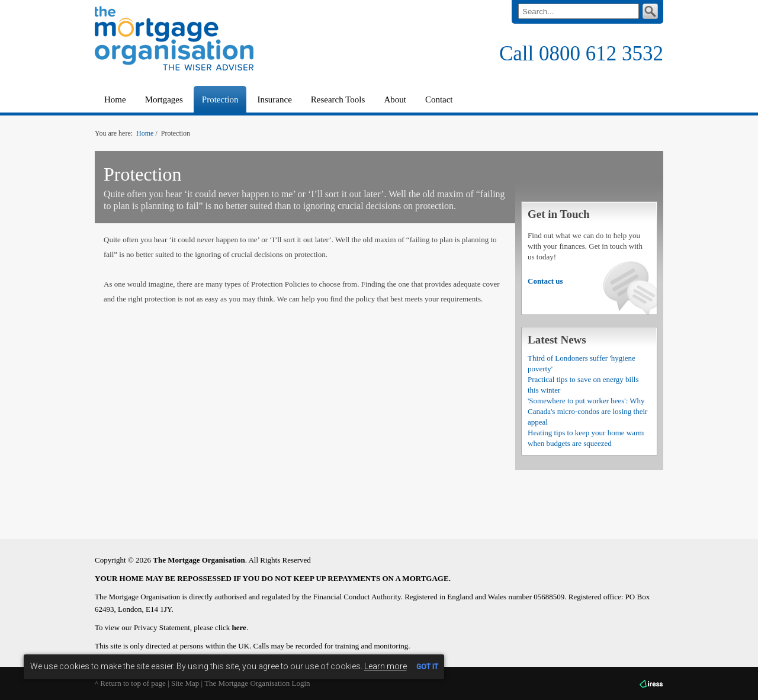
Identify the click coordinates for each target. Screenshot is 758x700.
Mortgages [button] (164, 99)
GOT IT (427, 667)
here (239, 627)
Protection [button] (220, 99)
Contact (439, 99)
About (395, 99)
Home (115, 99)
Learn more (386, 666)
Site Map (185, 683)
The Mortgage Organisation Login (257, 683)
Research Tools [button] (338, 99)
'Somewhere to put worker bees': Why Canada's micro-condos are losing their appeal (587, 411)
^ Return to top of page (130, 683)
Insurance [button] (274, 99)
